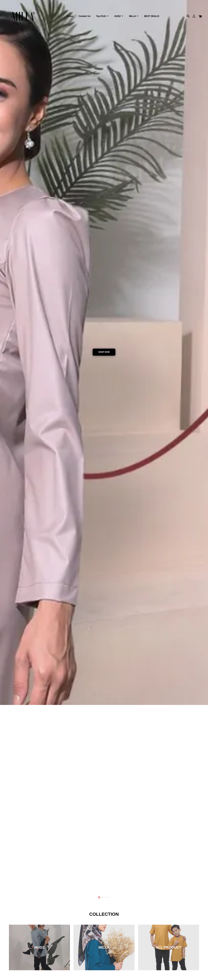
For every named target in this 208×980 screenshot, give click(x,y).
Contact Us (84, 16)
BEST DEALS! (152, 16)
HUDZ (119, 16)
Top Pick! (102, 16)
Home (70, 16)
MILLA (134, 16)
